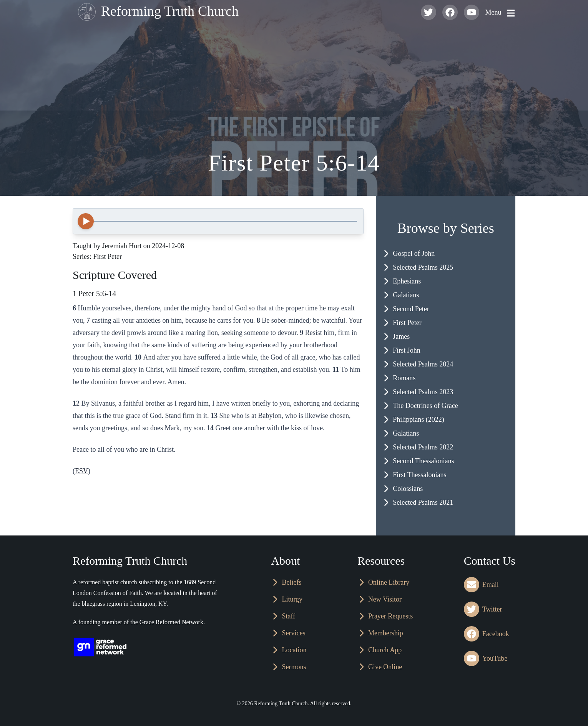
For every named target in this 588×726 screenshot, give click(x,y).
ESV (81, 471)
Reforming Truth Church (156, 12)
